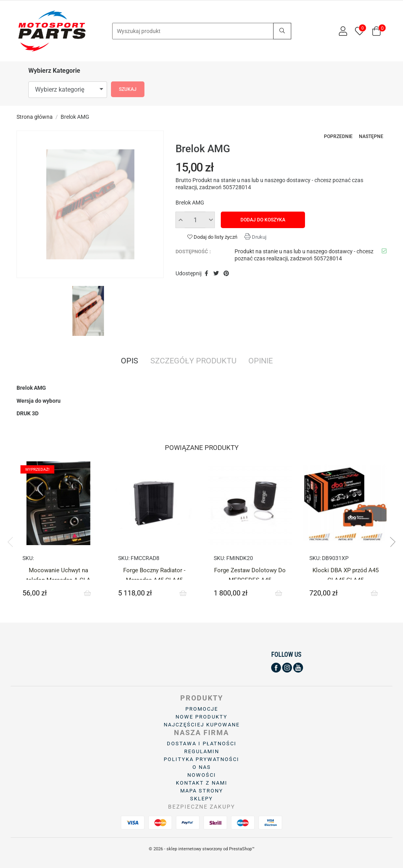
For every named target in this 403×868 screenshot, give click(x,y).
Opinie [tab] (261, 361)
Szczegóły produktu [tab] (193, 361)
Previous (13, 542)
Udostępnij (206, 274)
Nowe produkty (201, 717)
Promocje (202, 709)
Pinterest (226, 274)
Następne (371, 136)
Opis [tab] (129, 361)
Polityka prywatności (201, 759)
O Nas (202, 767)
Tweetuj (216, 274)
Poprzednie (338, 136)
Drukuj (259, 237)
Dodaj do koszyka (263, 220)
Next (390, 542)
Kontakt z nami (202, 783)
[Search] (202, 31)
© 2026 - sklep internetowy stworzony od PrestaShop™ (202, 849)
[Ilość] (195, 220)
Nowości (202, 775)
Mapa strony (202, 791)
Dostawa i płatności (202, 744)
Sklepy (201, 799)
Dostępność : (193, 252)
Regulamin (202, 751)
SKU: (28, 558)
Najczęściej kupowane (202, 725)
